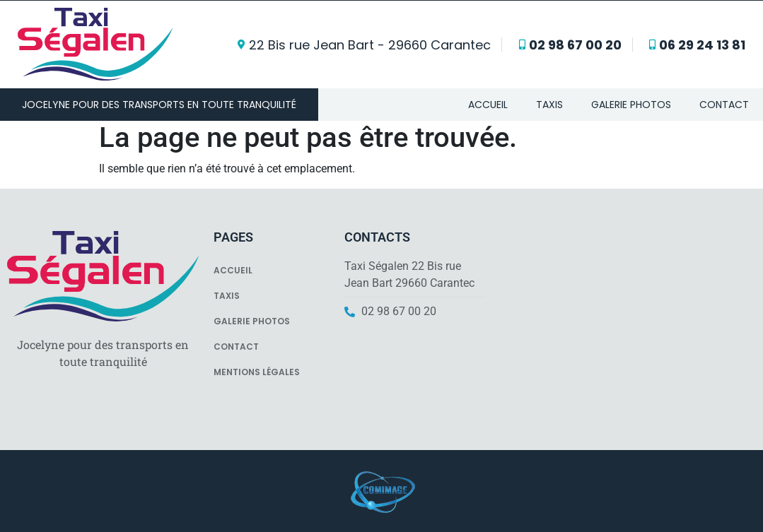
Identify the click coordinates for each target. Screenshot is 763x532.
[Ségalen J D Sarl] (628, 319)
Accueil (488, 105)
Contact (724, 105)
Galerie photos (631, 105)
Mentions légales (257, 372)
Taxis (549, 105)
